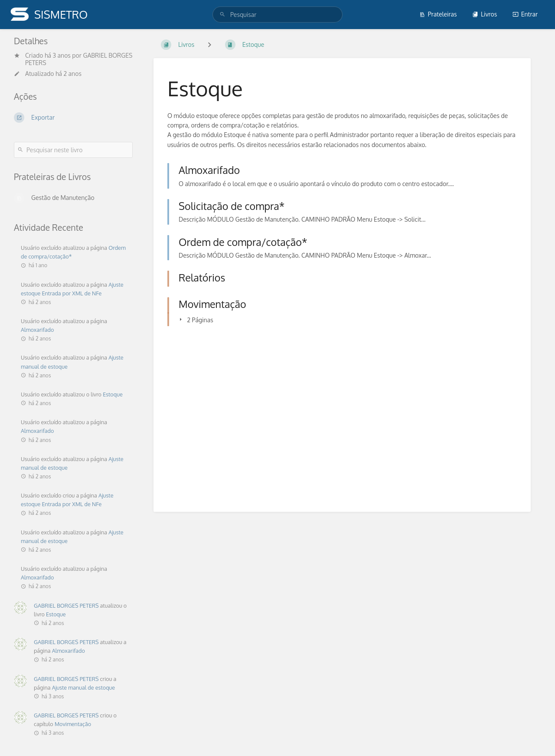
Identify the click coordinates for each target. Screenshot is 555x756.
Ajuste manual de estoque (84, 687)
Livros (485, 14)
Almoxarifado (37, 330)
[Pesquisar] (224, 15)
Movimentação (73, 724)
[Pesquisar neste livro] (73, 150)
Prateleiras (438, 14)
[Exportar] (73, 118)
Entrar (525, 14)
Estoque (113, 394)
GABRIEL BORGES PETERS (66, 605)
